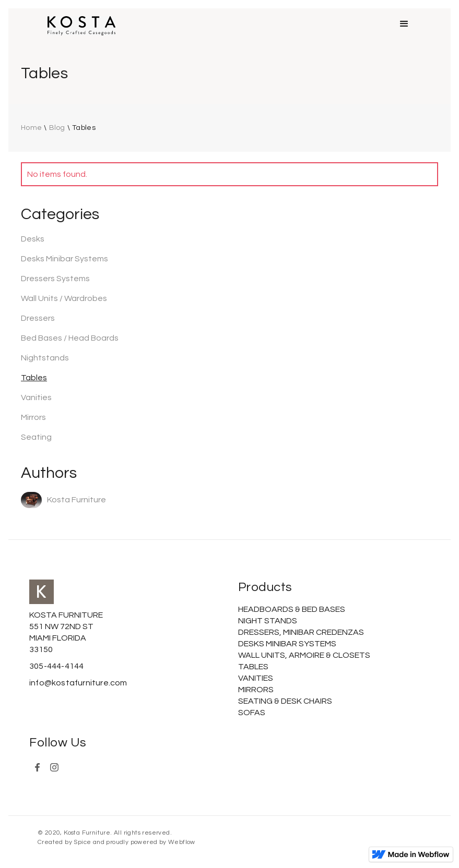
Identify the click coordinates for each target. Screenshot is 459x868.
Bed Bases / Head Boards (70, 338)
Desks (33, 239)
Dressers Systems (55, 279)
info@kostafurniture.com (78, 683)
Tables (84, 128)
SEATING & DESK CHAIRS (285, 701)
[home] (81, 26)
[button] (404, 24)
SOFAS (252, 713)
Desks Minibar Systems (64, 259)
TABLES (253, 667)
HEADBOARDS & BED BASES (292, 609)
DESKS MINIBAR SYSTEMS (287, 644)
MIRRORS (256, 690)
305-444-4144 (56, 666)
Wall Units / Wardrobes (64, 298)
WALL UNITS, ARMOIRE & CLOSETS (304, 655)
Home (31, 128)
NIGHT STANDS (268, 621)
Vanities (36, 397)
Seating (36, 437)
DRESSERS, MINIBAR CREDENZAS (301, 632)
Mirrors (33, 417)
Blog (57, 128)
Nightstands (45, 358)
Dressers (38, 318)
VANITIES (256, 678)
